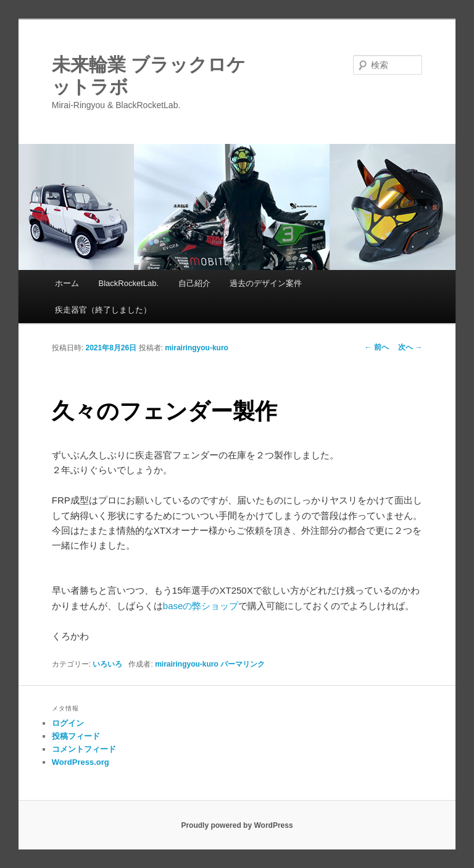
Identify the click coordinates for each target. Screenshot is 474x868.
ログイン (68, 723)
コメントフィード (84, 749)
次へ (410, 347)
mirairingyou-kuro (197, 348)
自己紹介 (194, 283)
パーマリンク (243, 664)
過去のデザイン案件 (266, 283)
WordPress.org (81, 762)
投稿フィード (76, 736)
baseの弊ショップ (201, 606)
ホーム (67, 283)
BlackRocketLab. (128, 283)
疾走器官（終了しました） (103, 310)
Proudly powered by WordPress (237, 825)
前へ (377, 347)
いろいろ (107, 664)
